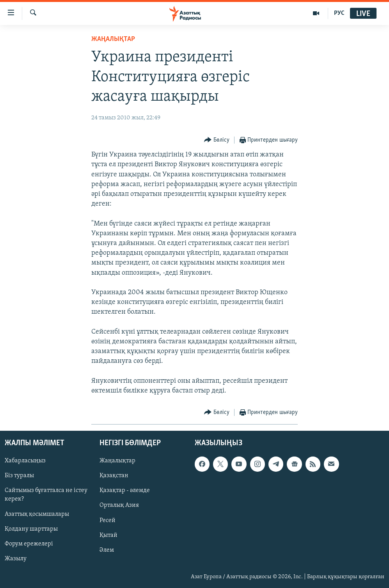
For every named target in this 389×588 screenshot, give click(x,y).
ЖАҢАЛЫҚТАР (113, 39)
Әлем (107, 550)
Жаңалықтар (117, 461)
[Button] (217, 140)
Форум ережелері (29, 544)
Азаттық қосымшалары (37, 514)
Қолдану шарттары (31, 529)
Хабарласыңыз (25, 461)
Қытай (108, 535)
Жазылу (16, 559)
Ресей (107, 520)
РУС (339, 13)
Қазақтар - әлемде (125, 491)
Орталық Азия (119, 506)
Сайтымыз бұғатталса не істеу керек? (46, 495)
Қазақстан (114, 476)
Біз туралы (19, 476)
